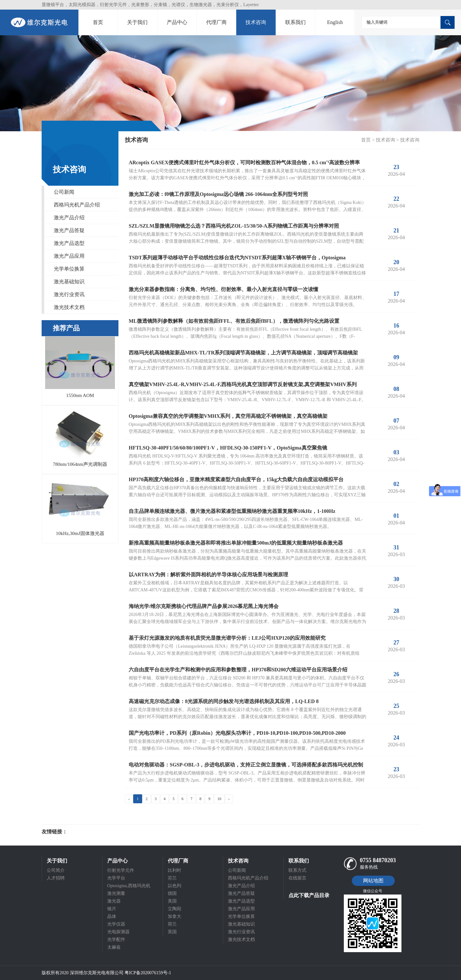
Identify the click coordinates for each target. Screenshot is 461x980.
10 (219, 799)
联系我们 (295, 22)
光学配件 (116, 940)
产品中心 (177, 22)
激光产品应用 (69, 256)
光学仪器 (116, 924)
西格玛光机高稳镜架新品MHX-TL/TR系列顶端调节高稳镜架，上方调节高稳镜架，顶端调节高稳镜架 (243, 353)
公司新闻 (64, 192)
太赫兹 (114, 947)
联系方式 (297, 870)
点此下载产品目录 (309, 895)
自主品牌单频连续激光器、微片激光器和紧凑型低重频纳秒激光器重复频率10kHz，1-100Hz (232, 511)
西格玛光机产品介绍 (77, 205)
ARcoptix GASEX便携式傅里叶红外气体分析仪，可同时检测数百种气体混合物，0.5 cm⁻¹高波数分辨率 (244, 162)
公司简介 (56, 870)
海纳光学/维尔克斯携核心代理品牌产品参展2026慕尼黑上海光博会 (204, 606)
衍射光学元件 (121, 870)
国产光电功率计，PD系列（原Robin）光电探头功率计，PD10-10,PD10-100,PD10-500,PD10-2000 (237, 733)
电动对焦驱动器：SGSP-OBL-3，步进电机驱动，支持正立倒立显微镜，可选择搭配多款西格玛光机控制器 (246, 766)
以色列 (174, 886)
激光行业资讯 (69, 294)
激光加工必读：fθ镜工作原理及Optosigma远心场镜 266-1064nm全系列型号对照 (218, 194)
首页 (98, 22)
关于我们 (137, 22)
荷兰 (172, 924)
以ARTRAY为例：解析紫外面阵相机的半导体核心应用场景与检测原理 (208, 575)
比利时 (174, 870)
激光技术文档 (69, 307)
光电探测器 (118, 932)
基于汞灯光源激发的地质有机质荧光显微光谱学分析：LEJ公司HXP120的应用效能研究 (227, 638)
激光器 (114, 901)
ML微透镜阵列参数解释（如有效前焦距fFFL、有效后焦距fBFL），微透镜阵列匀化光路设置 (234, 321)
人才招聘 (56, 878)
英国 (172, 932)
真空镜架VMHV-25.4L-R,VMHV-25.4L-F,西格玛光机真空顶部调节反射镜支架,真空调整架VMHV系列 (243, 384)
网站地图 (373, 881)
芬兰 (172, 878)
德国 (172, 893)
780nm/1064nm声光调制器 (80, 464)
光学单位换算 (69, 269)
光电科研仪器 (86, 832)
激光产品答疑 (69, 230)
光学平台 (116, 878)
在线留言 (297, 878)
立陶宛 (174, 909)
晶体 (112, 916)
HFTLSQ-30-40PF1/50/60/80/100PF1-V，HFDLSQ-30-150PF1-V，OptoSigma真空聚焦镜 (228, 448)
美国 (172, 901)
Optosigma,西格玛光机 (129, 886)
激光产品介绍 (69, 218)
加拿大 (174, 916)
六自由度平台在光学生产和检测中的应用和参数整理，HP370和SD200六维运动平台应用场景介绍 (238, 670)
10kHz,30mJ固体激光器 (80, 533)
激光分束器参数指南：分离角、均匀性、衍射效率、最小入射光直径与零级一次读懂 (223, 289)
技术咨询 (256, 22)
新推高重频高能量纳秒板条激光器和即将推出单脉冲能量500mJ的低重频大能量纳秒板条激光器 (236, 543)
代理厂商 (216, 22)
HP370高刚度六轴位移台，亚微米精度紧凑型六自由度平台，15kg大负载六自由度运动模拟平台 (236, 479)
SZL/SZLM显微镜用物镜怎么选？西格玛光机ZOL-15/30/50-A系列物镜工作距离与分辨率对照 (234, 226)
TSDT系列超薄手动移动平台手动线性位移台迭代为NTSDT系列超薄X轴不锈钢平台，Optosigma (237, 258)
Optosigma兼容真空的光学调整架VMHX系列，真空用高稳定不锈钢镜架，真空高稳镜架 (228, 416)
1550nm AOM (80, 395)
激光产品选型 (69, 243)
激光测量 (116, 893)
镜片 (112, 909)
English (335, 22)
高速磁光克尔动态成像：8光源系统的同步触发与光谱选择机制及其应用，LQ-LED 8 (224, 701)
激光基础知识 (69, 282)
